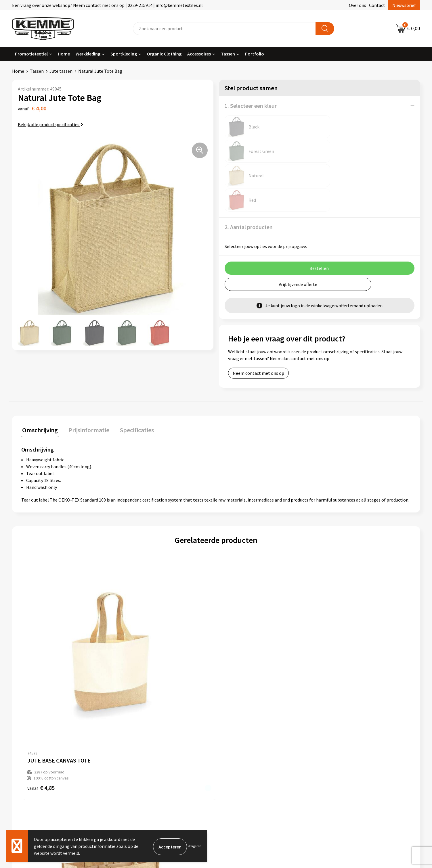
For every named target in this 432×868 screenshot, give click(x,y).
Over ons (358, 5)
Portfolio (255, 54)
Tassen (228, 54)
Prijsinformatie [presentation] (86, 392)
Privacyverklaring (342, 730)
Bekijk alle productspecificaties (50, 124)
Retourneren (236, 730)
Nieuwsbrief (404, 5)
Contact (377, 5)
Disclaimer (335, 739)
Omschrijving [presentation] (39, 392)
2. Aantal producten (249, 178)
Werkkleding (88, 54)
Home (64, 54)
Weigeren (195, 846)
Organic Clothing (164, 54)
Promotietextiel (31, 54)
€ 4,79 (236, 650)
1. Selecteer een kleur (251, 106)
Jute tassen (61, 71)
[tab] (39, 393)
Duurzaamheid (136, 739)
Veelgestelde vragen (142, 730)
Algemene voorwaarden (348, 713)
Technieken (133, 747)
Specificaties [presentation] (132, 392)
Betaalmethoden (240, 721)
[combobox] (224, 29)
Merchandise (134, 756)
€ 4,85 (41, 650)
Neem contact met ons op (258, 324)
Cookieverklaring (341, 721)
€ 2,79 (333, 650)
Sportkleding (124, 54)
